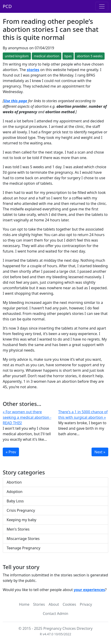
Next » (100, 452)
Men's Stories (18, 529)
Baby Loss (15, 501)
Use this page (16, 101)
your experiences (89, 590)
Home (24, 604)
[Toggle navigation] (102, 6)
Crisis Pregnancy (21, 510)
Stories (39, 604)
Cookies (69, 604)
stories (33, 70)
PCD (7, 6)
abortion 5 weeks (90, 56)
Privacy (86, 604)
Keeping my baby (22, 520)
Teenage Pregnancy (23, 548)
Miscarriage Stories (23, 539)
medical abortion (47, 56)
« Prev (11, 452)
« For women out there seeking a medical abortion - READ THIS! (27, 417)
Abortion (14, 482)
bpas (68, 56)
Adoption (15, 492)
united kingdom (17, 56)
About (54, 604)
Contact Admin (55, 614)
